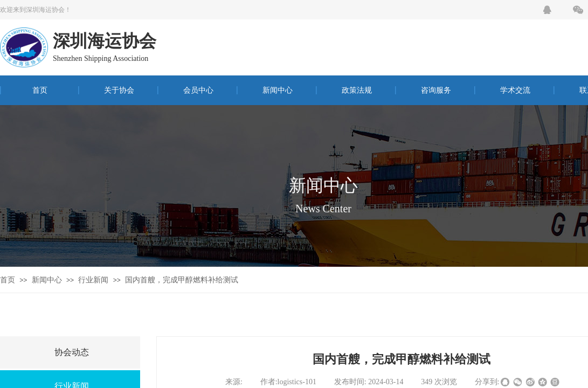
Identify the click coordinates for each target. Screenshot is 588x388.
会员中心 (198, 90)
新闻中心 (278, 90)
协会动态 (72, 352)
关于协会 (119, 90)
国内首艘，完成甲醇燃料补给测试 (182, 280)
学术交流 (515, 90)
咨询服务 (436, 90)
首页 (40, 90)
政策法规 (357, 90)
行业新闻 (93, 280)
